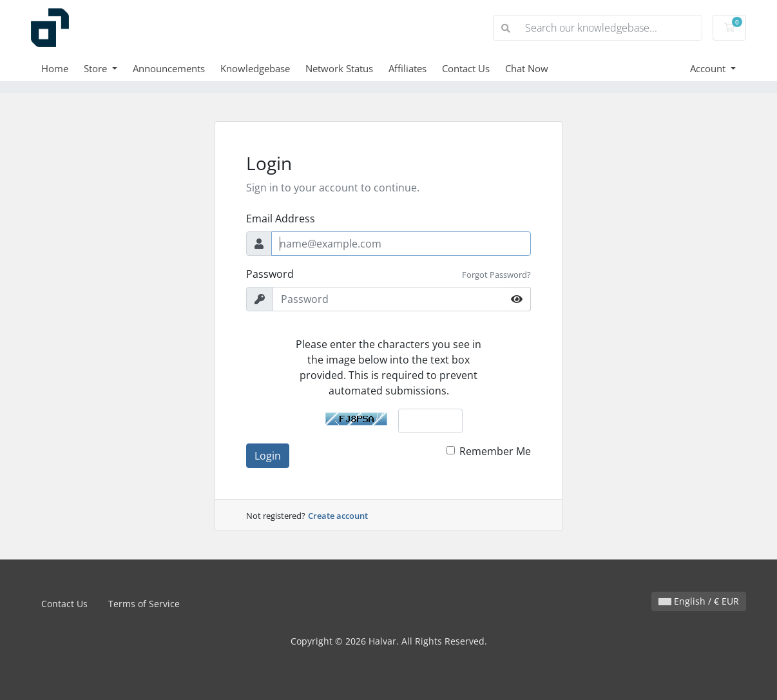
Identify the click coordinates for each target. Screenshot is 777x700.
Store (97, 68)
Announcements (169, 68)
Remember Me (495, 451)
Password (270, 274)
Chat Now (527, 68)
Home (55, 68)
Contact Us (466, 68)
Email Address (281, 219)
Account (709, 68)
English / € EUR (699, 601)
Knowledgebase (255, 68)
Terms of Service (144, 604)
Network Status (339, 68)
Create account (338, 516)
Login (268, 456)
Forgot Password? (496, 275)
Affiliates (408, 68)
